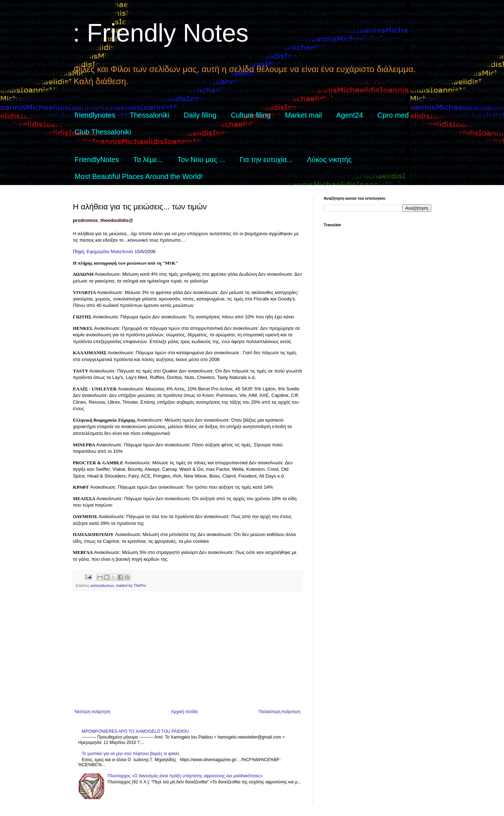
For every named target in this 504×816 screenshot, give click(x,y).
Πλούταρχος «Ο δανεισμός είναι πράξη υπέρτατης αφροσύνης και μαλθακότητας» (185, 776)
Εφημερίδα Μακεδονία (110, 252)
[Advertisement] (188, 650)
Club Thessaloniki (103, 132)
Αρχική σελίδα (184, 712)
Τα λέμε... (148, 160)
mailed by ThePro (131, 585)
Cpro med (393, 115)
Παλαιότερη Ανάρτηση (280, 712)
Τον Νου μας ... (201, 160)
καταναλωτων (102, 585)
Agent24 (350, 115)
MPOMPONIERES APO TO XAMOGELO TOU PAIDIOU (135, 731)
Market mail (303, 115)
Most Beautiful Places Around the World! (139, 176)
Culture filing (251, 115)
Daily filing (200, 115)
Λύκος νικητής (329, 160)
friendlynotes (95, 115)
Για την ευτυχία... (266, 160)
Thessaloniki (150, 115)
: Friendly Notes (161, 33)
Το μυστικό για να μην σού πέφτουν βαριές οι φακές (131, 754)
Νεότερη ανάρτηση (93, 712)
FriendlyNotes (97, 160)
